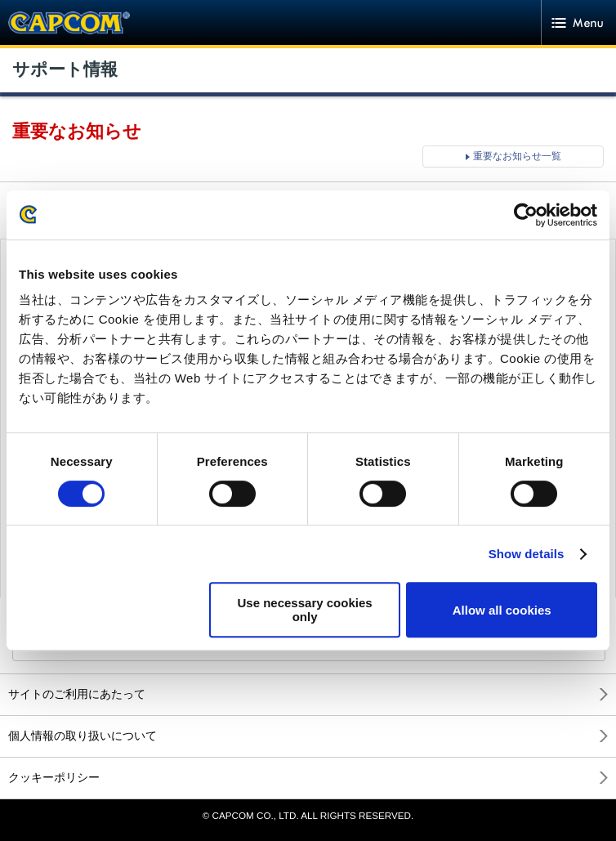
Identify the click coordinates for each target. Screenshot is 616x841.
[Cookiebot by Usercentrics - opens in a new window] (526, 215)
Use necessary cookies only (305, 610)
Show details (527, 554)
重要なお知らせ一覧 (517, 156)
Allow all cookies (502, 610)
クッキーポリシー (54, 777)
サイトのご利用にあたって (77, 694)
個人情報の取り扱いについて (83, 736)
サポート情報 (65, 69)
